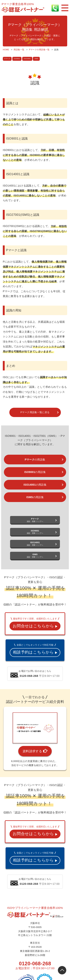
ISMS (37, 59)
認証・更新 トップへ (35, 520)
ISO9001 (17, 59)
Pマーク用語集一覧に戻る (35, 412)
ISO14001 (28, 59)
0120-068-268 (35, 964)
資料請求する (35, 751)
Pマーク (7, 59)
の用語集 (35, 460)
